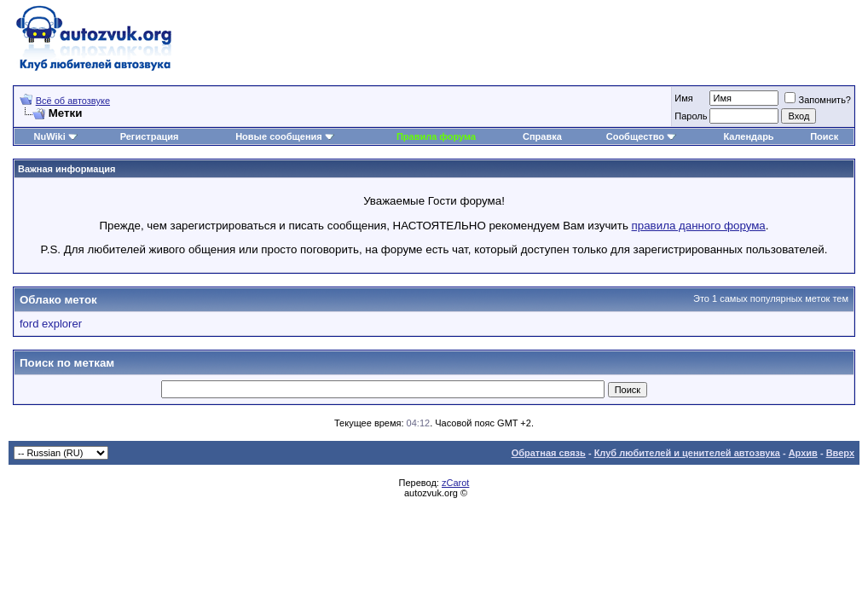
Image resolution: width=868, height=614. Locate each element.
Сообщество (641, 136)
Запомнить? (818, 100)
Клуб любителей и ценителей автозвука (687, 453)
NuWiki (50, 136)
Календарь (748, 136)
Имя (683, 98)
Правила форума (436, 136)
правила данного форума (699, 226)
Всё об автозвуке (73, 101)
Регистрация (150, 136)
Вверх (840, 453)
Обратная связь (549, 453)
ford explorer (51, 324)
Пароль (691, 116)
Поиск (824, 136)
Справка (542, 136)
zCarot (455, 483)
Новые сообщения (279, 136)
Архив (803, 453)
